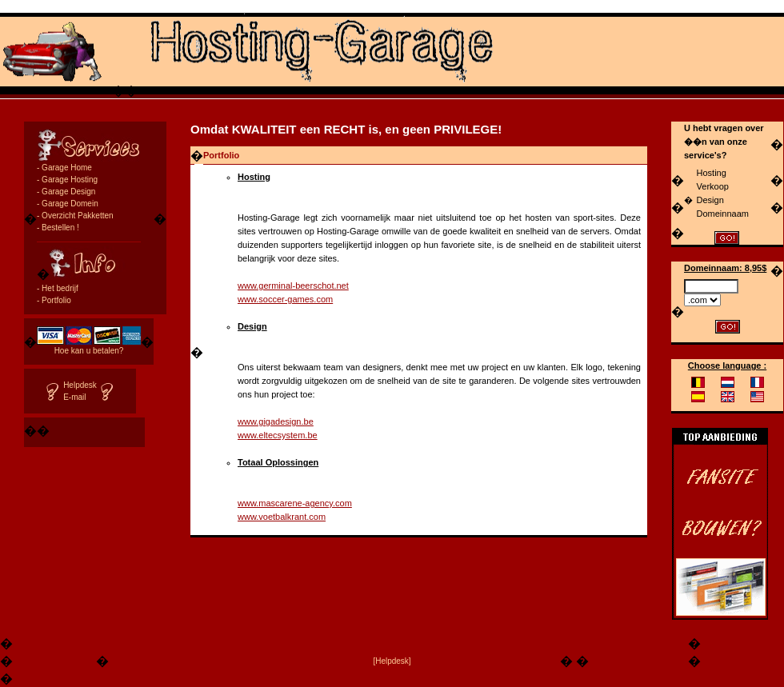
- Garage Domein (68, 204)
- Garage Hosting (67, 180)
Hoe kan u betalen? (89, 351)
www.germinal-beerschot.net (293, 286)
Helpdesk (80, 385)
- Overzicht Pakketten (75, 216)
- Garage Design (66, 192)
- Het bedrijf (58, 288)
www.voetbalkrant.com (282, 517)
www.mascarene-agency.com (295, 503)
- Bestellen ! (58, 228)
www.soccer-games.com (285, 299)
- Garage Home (64, 168)
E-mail (74, 397)
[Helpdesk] (392, 661)
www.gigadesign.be (276, 421)
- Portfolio (54, 300)
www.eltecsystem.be (278, 435)
